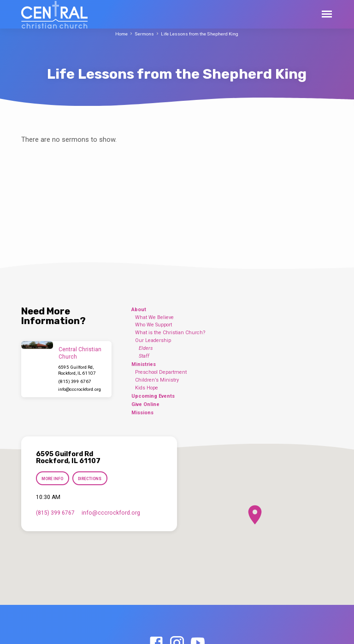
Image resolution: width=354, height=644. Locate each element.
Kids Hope (147, 388)
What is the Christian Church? (170, 333)
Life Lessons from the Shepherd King (200, 34)
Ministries (144, 364)
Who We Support (153, 325)
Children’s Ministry (157, 380)
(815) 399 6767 (75, 381)
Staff (144, 356)
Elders (146, 348)
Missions (142, 413)
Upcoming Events (153, 396)
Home (121, 34)
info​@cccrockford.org (80, 389)
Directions (90, 479)
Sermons (144, 34)
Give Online (145, 404)
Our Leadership (153, 340)
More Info (52, 479)
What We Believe (154, 317)
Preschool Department (161, 372)
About (139, 310)
